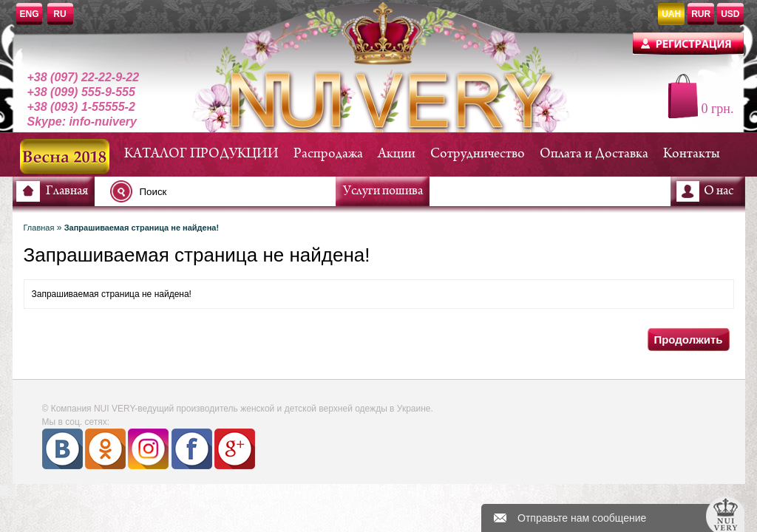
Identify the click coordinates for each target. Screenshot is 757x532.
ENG (30, 14)
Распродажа (328, 154)
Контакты (692, 154)
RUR (701, 14)
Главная (67, 191)
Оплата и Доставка (594, 154)
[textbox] (227, 191)
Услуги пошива (383, 191)
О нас (719, 191)
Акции (397, 154)
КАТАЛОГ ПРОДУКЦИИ (201, 154)
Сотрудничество (478, 154)
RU (60, 14)
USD (730, 14)
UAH (671, 14)
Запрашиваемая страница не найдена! (142, 228)
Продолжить (688, 340)
